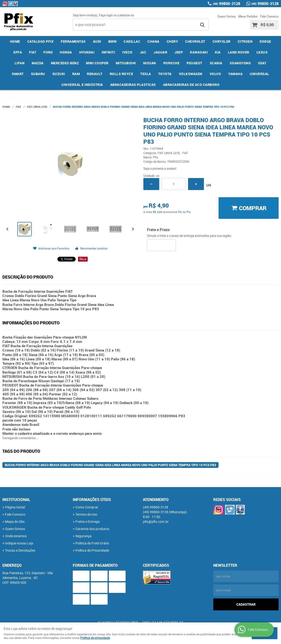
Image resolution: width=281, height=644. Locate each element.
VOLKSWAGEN (191, 74)
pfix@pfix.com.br (156, 522)
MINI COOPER (97, 63)
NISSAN (150, 63)
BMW (113, 41)
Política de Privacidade (92, 550)
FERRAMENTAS (73, 41)
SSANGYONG (240, 63)
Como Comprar (87, 507)
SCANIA (216, 63)
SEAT (262, 63)
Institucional (16, 500)
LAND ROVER (239, 52)
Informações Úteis (92, 500)
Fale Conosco (269, 16)
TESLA (146, 74)
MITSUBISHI (126, 63)
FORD (48, 52)
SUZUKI (59, 74)
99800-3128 (226, 4)
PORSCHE (171, 63)
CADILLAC (132, 41)
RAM (76, 74)
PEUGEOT (195, 63)
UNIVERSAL (260, 74)
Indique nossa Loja (19, 543)
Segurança (83, 536)
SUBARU (38, 74)
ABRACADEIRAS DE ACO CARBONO (191, 85)
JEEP (179, 52)
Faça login (106, 15)
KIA (218, 52)
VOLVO (215, 74)
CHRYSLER (222, 41)
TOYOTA (165, 74)
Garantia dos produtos (92, 529)
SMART (18, 74)
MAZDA (38, 63)
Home (15, 41)
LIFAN (20, 63)
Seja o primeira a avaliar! (160, 168)
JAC (143, 52)
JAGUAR (160, 52)
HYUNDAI (87, 52)
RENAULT (95, 74)
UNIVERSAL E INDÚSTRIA (82, 85)
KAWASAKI (199, 52)
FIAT (33, 52)
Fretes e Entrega (88, 522)
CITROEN (245, 41)
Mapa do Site (15, 522)
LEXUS (262, 52)
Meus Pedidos (248, 16)
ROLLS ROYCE (122, 74)
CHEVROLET (195, 41)
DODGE (265, 41)
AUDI (97, 41)
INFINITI (108, 52)
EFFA (18, 52)
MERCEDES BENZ (65, 63)
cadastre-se (126, 15)
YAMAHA (235, 74)
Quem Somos (227, 16)
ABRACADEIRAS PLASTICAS (133, 85)
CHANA (153, 41)
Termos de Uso (86, 514)
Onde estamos (16, 536)
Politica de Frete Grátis (92, 543)
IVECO (127, 52)
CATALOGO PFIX (41, 41)
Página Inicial (15, 507)
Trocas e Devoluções (20, 550)
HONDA (66, 52)
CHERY (172, 41)
